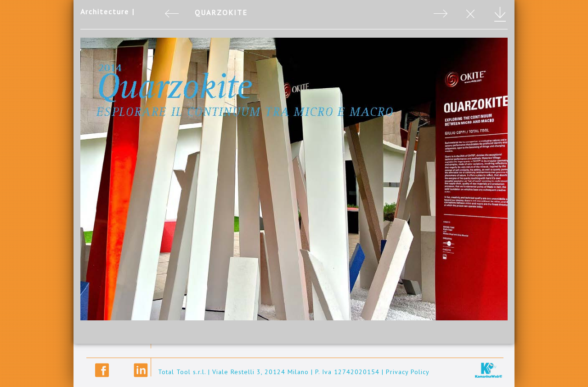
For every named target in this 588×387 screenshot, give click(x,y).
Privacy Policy (408, 372)
